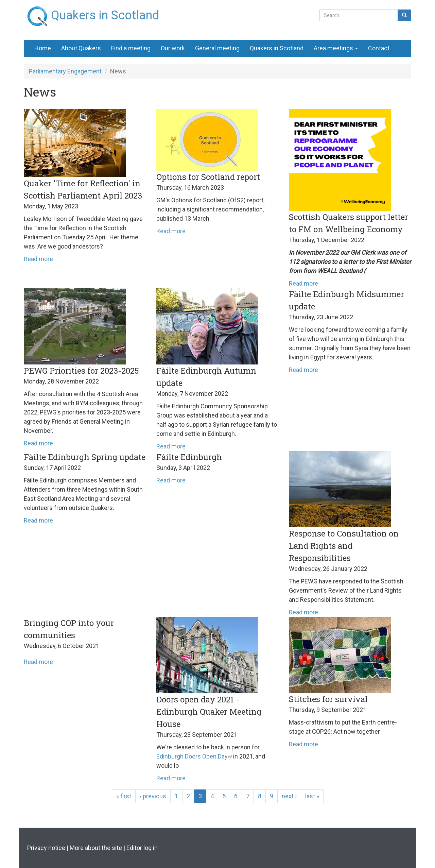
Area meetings (336, 48)
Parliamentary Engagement (65, 71)
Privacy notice (46, 848)
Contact (379, 48)
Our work (173, 48)
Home (43, 48)
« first (124, 796)
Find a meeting (131, 48)
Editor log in (142, 848)
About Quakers (81, 48)
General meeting (217, 48)
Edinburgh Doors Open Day (192, 756)
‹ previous (153, 796)
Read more (38, 259)
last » (312, 796)
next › (289, 796)
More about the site (96, 848)
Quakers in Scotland (105, 13)
